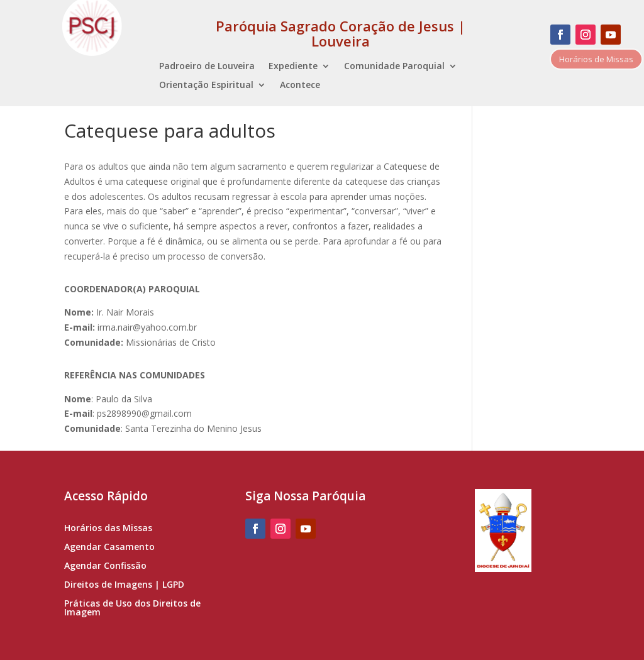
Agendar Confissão (105, 566)
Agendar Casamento (109, 547)
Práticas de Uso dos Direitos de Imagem (132, 608)
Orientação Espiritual (206, 85)
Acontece (300, 85)
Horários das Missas (108, 529)
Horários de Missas (596, 59)
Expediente (293, 67)
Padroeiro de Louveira (207, 67)
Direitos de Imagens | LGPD (124, 585)
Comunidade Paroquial (394, 67)
